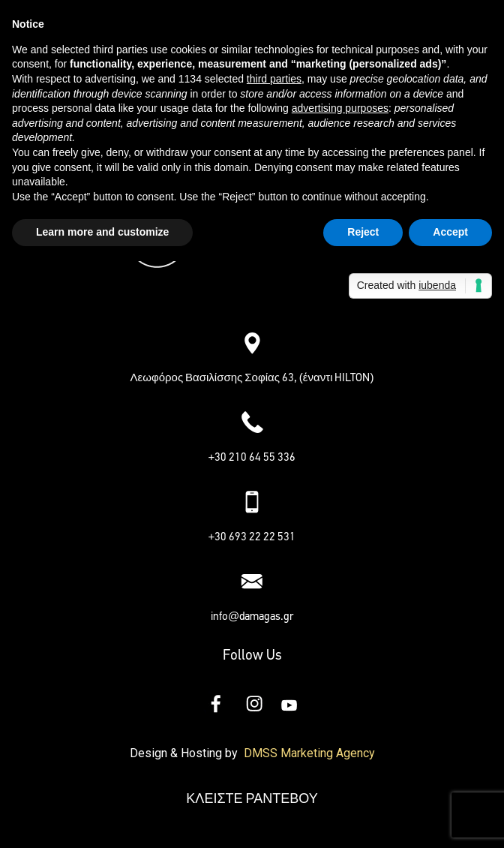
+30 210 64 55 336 (252, 457)
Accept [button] (450, 232)
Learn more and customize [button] (102, 232)
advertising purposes (340, 108)
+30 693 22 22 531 (252, 537)
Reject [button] (363, 232)
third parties (274, 79)
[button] (252, 299)
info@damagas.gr (252, 616)
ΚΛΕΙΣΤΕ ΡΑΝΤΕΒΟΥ (252, 798)
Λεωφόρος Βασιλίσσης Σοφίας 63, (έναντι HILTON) (252, 377)
